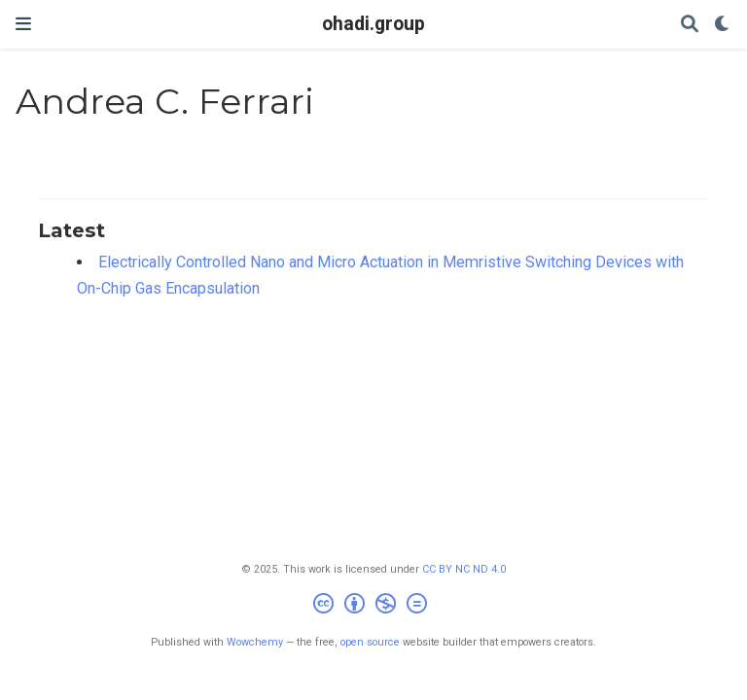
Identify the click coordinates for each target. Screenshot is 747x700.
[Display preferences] (723, 25)
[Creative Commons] (374, 606)
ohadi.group (373, 24)
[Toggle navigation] (23, 24)
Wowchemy (255, 642)
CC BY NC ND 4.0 (464, 569)
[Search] (690, 25)
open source (370, 642)
